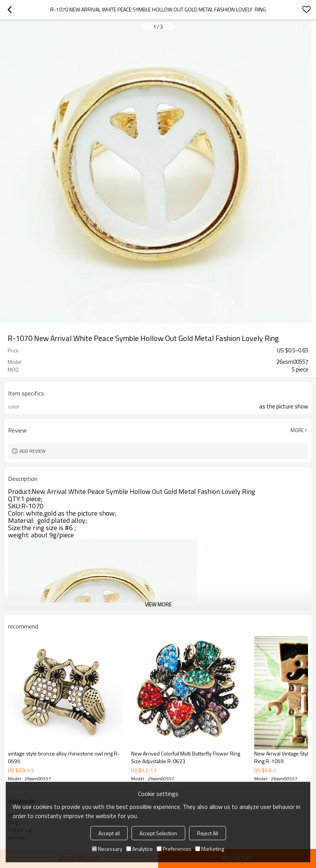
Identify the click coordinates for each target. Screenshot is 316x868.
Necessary (107, 849)
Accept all (109, 833)
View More (158, 604)
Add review (33, 451)
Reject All (208, 833)
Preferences (174, 849)
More (297, 430)
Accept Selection (158, 833)
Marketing (210, 849)
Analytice (140, 849)
